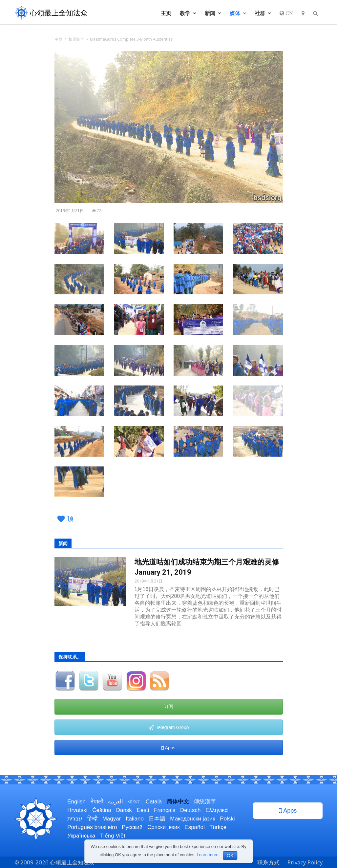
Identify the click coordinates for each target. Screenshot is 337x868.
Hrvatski (77, 810)
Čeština (102, 810)
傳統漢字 (205, 802)
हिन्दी (92, 819)
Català (154, 802)
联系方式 (268, 862)
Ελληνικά (217, 810)
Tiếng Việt (113, 836)
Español (194, 827)
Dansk (124, 810)
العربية (116, 802)
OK (230, 855)
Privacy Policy (305, 862)
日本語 (157, 819)
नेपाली (97, 802)
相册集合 (76, 39)
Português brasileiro (92, 827)
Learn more (207, 855)
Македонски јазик (192, 819)
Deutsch (190, 810)
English (76, 802)
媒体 (238, 13)
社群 (263, 13)
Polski (227, 819)
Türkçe (218, 827)
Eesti (143, 810)
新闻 (213, 13)
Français (165, 810)
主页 (166, 13)
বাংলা (134, 802)
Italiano (135, 819)
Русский (132, 827)
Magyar (112, 819)
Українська (81, 836)
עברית (75, 819)
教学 (188, 13)
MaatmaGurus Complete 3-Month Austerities (131, 39)
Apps (168, 748)
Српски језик (164, 827)
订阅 (169, 706)
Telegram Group (169, 727)
